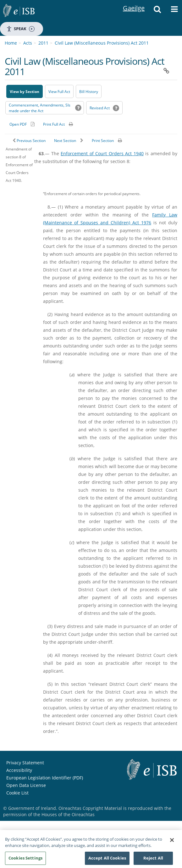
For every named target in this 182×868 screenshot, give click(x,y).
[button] (157, 11)
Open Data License (26, 785)
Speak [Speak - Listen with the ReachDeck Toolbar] (20, 29)
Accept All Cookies (107, 861)
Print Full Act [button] (54, 124)
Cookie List (17, 793)
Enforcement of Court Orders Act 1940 (102, 153)
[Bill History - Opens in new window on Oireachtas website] (89, 91)
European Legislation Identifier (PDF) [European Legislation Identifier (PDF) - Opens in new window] (45, 778)
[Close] (172, 843)
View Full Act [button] (59, 92)
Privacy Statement (25, 763)
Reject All (153, 861)
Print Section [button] (103, 141)
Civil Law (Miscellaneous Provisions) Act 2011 (102, 43)
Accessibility (19, 770)
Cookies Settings (25, 861)
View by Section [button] (25, 92)
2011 (43, 43)
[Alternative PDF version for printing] (22, 124)
